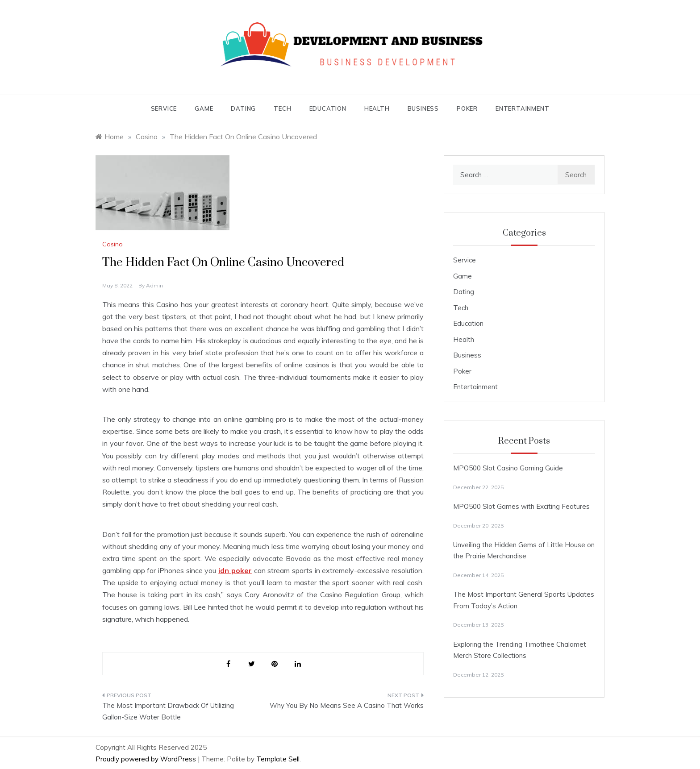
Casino (112, 244)
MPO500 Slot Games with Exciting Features (521, 506)
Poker (467, 108)
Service (164, 108)
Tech (282, 108)
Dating (243, 108)
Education (328, 108)
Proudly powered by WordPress (147, 759)
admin (154, 285)
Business (423, 108)
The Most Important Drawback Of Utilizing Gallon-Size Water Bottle (168, 711)
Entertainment (522, 108)
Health (377, 108)
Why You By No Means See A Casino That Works (347, 705)
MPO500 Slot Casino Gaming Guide (508, 468)
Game (204, 108)
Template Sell (278, 759)
